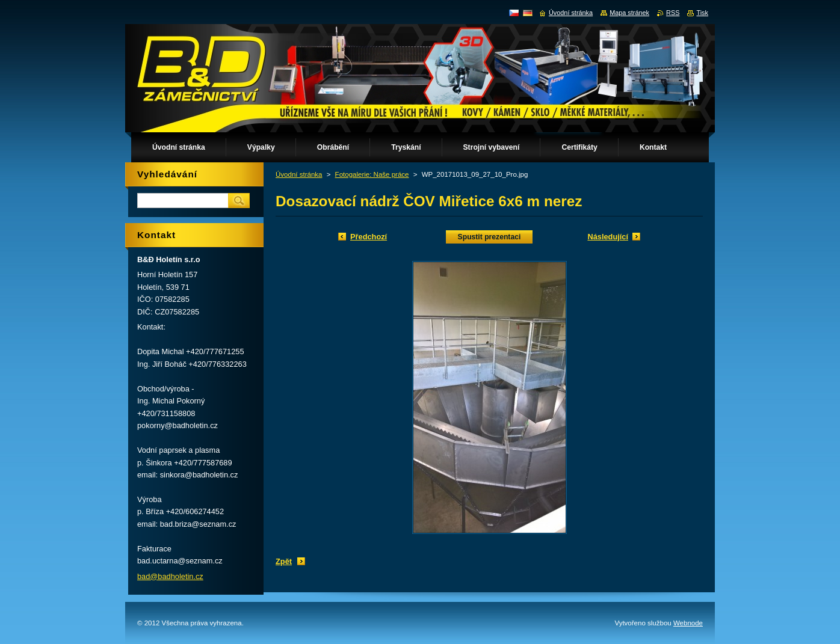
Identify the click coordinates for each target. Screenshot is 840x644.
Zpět (284, 561)
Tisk (702, 13)
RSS (673, 13)
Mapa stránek (629, 13)
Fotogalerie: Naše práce (372, 174)
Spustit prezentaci (489, 237)
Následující (608, 237)
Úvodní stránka (299, 174)
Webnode (688, 623)
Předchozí (369, 237)
